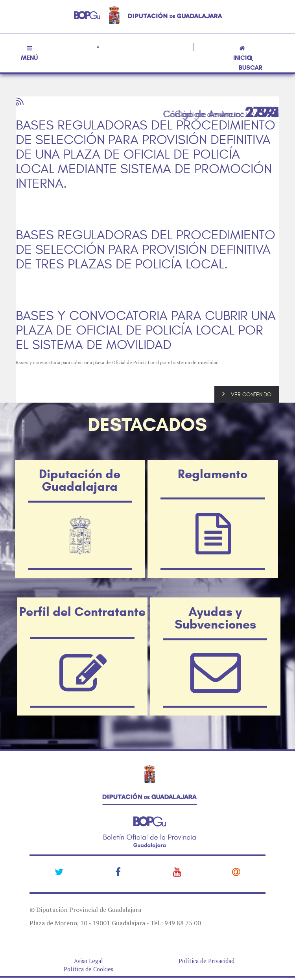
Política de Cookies (88, 969)
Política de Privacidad (206, 961)
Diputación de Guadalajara (80, 480)
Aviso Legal (88, 961)
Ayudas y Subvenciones (215, 618)
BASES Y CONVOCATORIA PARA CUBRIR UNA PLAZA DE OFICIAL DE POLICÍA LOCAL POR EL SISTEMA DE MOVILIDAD (146, 331)
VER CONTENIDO (251, 395)
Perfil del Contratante (82, 612)
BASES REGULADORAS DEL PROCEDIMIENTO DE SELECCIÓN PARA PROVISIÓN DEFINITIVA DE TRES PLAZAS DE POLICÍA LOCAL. (146, 250)
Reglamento (213, 474)
